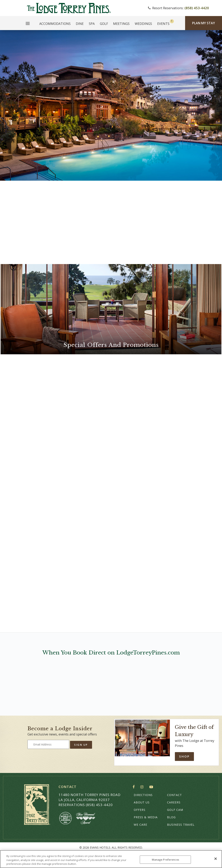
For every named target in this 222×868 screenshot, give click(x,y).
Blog (171, 817)
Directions (143, 795)
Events (163, 24)
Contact (174, 795)
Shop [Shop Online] (184, 756)
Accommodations (55, 24)
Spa (92, 24)
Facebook (134, 787)
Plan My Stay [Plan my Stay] (204, 23)
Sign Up (81, 745)
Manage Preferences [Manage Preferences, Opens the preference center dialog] (165, 859)
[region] (111, 859)
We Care (140, 825)
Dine (80, 24)
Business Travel (181, 825)
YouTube (152, 787)
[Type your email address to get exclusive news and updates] (48, 744)
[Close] (216, 859)
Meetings (121, 24)
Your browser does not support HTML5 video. (111, 105)
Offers (140, 810)
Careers (174, 802)
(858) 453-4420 (197, 8)
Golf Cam (175, 810)
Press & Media (146, 817)
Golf (104, 24)
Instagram (143, 787)
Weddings (143, 24)
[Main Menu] (28, 24)
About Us (142, 802)
